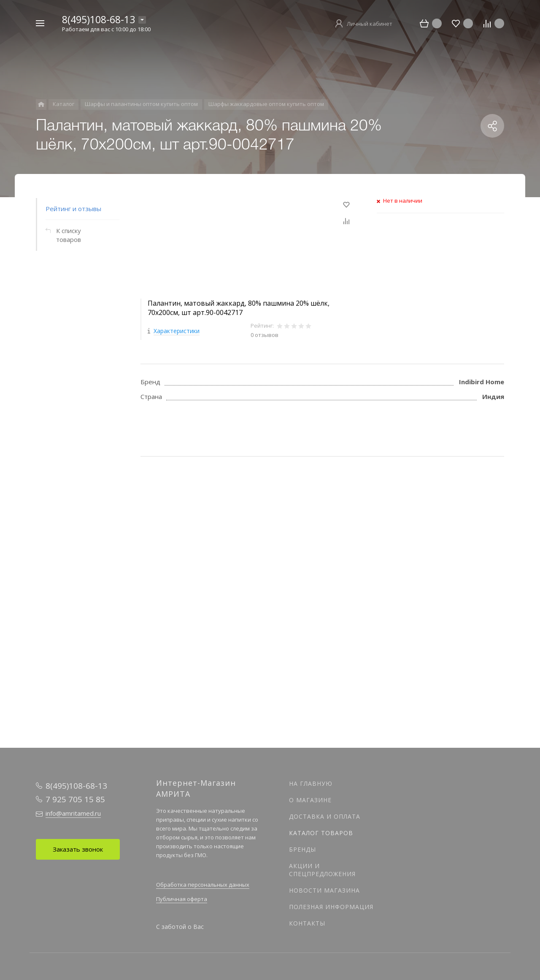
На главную (311, 783)
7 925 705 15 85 (75, 799)
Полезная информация (331, 907)
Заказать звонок (78, 849)
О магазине (310, 800)
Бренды (302, 849)
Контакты (307, 923)
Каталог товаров (321, 833)
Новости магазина (324, 890)
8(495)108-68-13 (99, 19)
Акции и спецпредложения (322, 870)
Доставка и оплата (325, 816)
